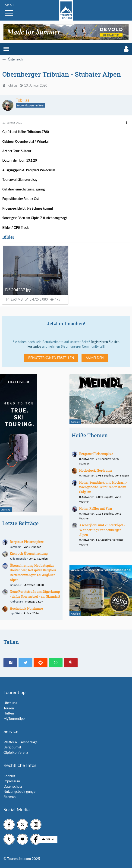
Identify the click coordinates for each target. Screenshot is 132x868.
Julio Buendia (18, 559)
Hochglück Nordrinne (26, 608)
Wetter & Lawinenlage (20, 742)
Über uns (10, 703)
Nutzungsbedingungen (20, 791)
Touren (9, 708)
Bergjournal (12, 747)
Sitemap (9, 797)
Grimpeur (16, 585)
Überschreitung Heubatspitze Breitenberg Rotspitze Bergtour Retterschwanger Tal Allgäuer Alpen (33, 573)
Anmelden (95, 358)
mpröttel (15, 613)
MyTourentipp (14, 718)
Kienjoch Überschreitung (29, 553)
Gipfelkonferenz (16, 752)
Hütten (9, 713)
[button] (6, 49)
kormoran (16, 547)
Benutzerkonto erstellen (51, 358)
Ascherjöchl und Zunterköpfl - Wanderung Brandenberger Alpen (102, 530)
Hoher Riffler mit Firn (96, 508)
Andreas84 (16, 601)
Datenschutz (13, 786)
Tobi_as (12, 85)
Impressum (12, 781)
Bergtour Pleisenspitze (27, 542)
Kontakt (9, 776)
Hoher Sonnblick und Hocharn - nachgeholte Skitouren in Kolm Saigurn (103, 487)
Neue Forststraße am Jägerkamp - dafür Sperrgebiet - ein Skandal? (35, 594)
